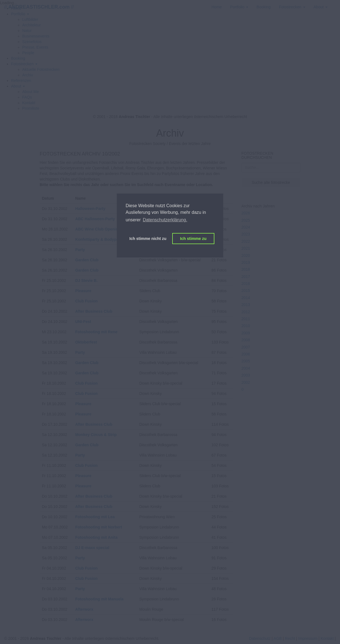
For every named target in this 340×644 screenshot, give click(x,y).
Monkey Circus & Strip (96, 435)
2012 (246, 312)
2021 (246, 248)
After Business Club (94, 311)
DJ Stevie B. (86, 280)
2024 (246, 227)
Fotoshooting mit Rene (96, 332)
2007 (246, 347)
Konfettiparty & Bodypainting (102, 239)
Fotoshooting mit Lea (95, 517)
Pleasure (83, 291)
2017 (246, 277)
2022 (246, 241)
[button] (24, 64)
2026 (246, 213)
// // (39, 7)
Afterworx (84, 609)
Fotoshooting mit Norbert (99, 527)
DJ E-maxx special (92, 548)
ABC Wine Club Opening (98, 229)
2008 (246, 340)
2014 (246, 298)
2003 (246, 375)
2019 (246, 262)
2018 (246, 269)
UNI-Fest (83, 322)
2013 (246, 305)
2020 (246, 255)
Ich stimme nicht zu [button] (148, 239)
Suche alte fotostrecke (271, 182)
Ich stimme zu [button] (193, 239)
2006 (246, 354)
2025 (246, 220)
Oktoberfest (86, 342)
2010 (246, 326)
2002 (246, 382)
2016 (246, 284)
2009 (246, 333)
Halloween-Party (90, 209)
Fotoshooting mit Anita (96, 537)
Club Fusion (86, 301)
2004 (246, 368)
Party (80, 250)
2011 (246, 319)
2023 (246, 234)
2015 (246, 290)
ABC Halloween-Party (95, 219)
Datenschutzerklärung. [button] (165, 220)
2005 (246, 361)
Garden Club (87, 260)
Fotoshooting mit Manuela (99, 599)
